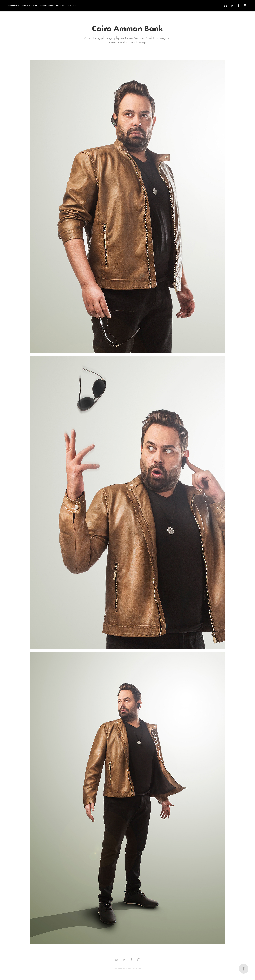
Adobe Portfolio (134, 969)
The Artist (60, 6)
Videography (47, 6)
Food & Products (30, 6)
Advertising (13, 6)
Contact (72, 6)
